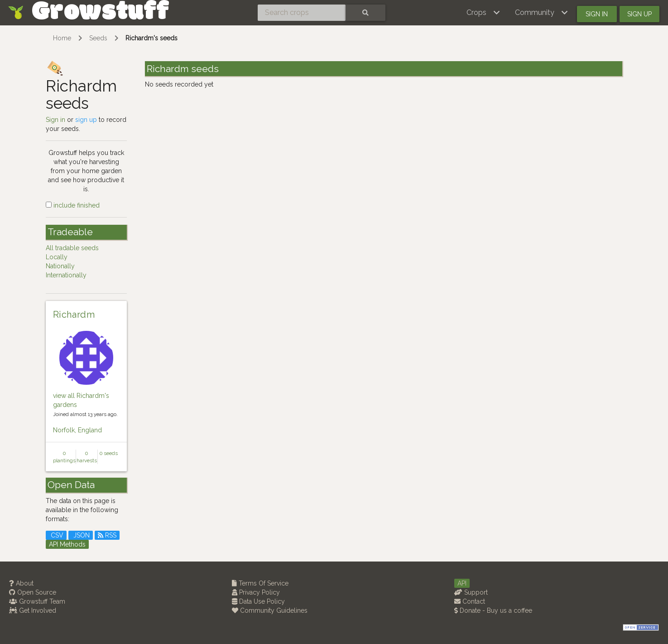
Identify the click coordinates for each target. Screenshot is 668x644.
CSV (56, 535)
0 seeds (109, 453)
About (21, 583)
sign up (86, 120)
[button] (483, 13)
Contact (470, 601)
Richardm (74, 315)
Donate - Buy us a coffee (493, 610)
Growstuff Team (37, 601)
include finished (73, 205)
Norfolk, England (77, 430)
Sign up (639, 14)
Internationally (66, 275)
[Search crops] (302, 13)
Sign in (597, 14)
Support (471, 592)
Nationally (60, 266)
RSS (107, 535)
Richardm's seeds (151, 38)
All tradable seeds (72, 248)
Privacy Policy (256, 592)
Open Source (33, 592)
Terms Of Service (260, 583)
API (462, 583)
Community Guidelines (270, 610)
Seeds (98, 38)
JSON (81, 535)
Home (62, 38)
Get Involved (33, 610)
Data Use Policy (258, 601)
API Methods (67, 544)
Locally (57, 257)
